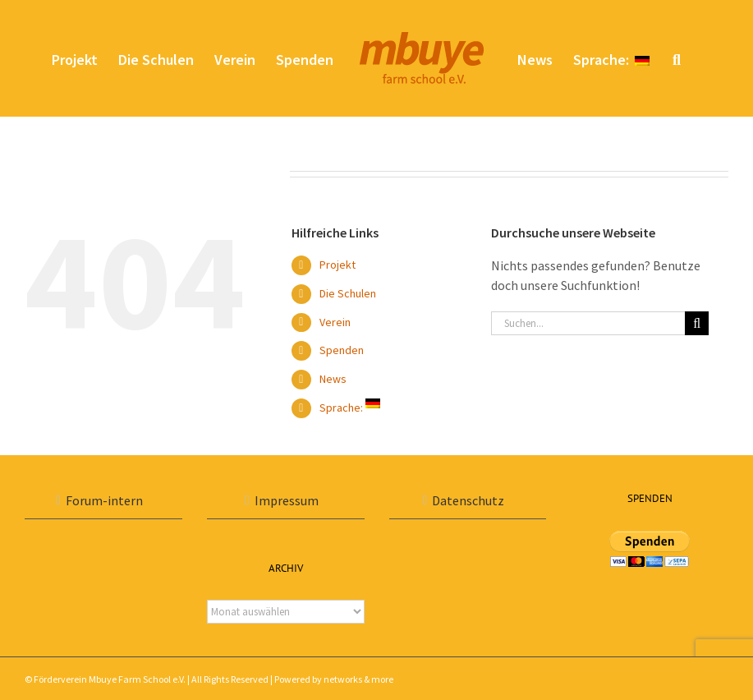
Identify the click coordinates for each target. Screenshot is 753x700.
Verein (335, 322)
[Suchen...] (588, 323)
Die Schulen (348, 293)
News (333, 379)
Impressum (287, 500)
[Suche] (697, 323)
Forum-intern (104, 500)
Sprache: (350, 408)
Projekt (337, 265)
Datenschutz (468, 500)
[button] (677, 58)
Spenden (342, 350)
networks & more (358, 679)
